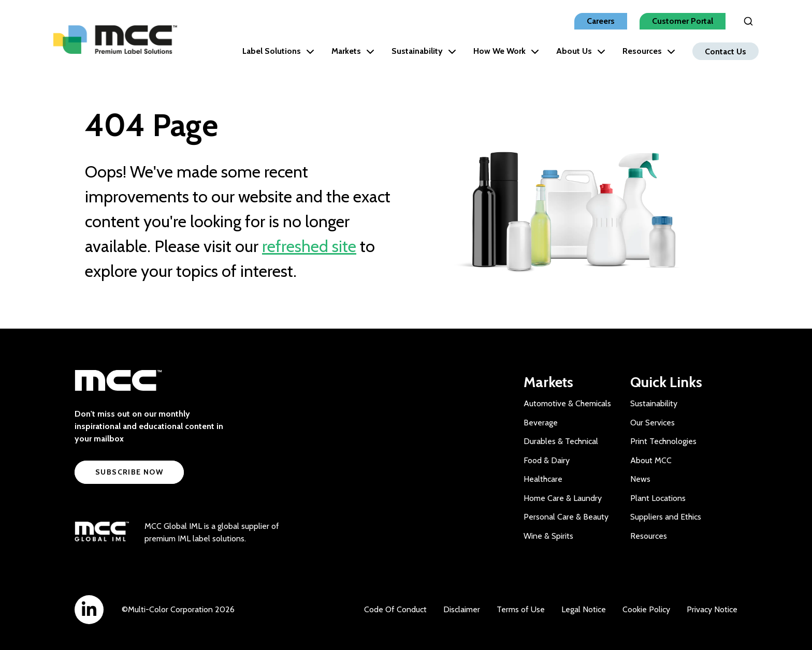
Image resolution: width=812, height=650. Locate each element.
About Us (581, 51)
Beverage (541, 423)
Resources (649, 51)
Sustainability (424, 51)
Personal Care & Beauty (566, 517)
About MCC (651, 460)
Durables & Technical (561, 441)
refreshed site (309, 246)
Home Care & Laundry (563, 498)
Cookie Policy (646, 609)
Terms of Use (521, 609)
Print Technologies (663, 441)
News (640, 479)
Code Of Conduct (395, 609)
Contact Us (726, 51)
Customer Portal (683, 21)
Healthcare (543, 479)
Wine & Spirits (548, 536)
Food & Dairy (547, 460)
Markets (353, 51)
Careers (601, 21)
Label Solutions (278, 51)
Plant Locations (658, 498)
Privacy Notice (712, 609)
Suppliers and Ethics (666, 517)
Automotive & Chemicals (567, 403)
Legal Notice (584, 609)
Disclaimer (462, 609)
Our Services (653, 423)
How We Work (506, 51)
